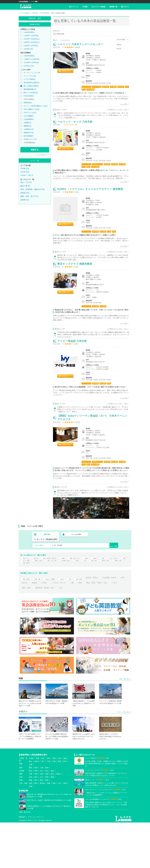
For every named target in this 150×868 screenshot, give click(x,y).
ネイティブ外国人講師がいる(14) (36, 106)
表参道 (115, 597)
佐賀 (54, 829)
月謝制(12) (27, 123)
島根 (52, 823)
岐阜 (47, 813)
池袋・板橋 (41, 623)
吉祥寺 (73, 623)
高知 (41, 826)
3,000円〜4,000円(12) (31, 39)
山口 (41, 823)
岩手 (43, 804)
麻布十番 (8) (25, 186)
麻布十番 (39, 597)
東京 (30, 807)
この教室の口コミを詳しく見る (115, 114)
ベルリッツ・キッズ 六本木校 (77, 132)
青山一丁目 (26, 597)
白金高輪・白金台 (106, 602)
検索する (35, 150)
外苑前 (75, 597)
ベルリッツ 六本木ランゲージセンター (82, 47)
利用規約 (22, 862)
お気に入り (68, 73)
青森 (38, 804)
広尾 (124, 597)
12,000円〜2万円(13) (31, 62)
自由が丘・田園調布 (58, 623)
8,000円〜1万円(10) (31, 46)
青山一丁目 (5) (26, 182)
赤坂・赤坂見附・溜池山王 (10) (32, 189)
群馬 (59, 807)
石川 (41, 816)
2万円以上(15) (29, 66)
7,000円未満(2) (29, 56)
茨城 (54, 807)
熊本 (36, 829)
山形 (59, 804)
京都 (41, 819)
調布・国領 (61, 633)
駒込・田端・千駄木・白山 (32, 633)
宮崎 (65, 829)
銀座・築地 (34, 607)
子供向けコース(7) (30, 139)
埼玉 (43, 807)
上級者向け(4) (29, 129)
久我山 (71, 628)
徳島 (47, 826)
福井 (52, 816)
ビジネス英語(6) (29, 79)
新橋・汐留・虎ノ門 (90, 597)
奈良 (52, 819)
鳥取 (47, 823)
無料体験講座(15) (30, 89)
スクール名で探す (76, 576)
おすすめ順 (121, 39)
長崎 (48, 829)
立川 (96, 633)
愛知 (30, 813)
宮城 (54, 804)
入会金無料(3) (29, 119)
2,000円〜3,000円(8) (31, 36)
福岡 (30, 829)
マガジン (125, 7)
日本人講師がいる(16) (31, 109)
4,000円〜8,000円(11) (31, 42)
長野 (36, 816)
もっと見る (122, 109)
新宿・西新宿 (80, 607)
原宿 (42, 602)
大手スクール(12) (30, 113)
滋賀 (47, 819)
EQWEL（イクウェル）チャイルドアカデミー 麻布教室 (92, 207)
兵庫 (36, 819)
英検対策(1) (28, 103)
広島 (30, 823)
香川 (36, 826)
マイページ (74, 7)
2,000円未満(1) (29, 32)
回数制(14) (27, 126)
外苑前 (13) (25, 193)
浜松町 (105, 597)
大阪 (30, 819)
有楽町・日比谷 (70, 602)
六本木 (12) (25, 172)
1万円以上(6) (28, 49)
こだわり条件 (38, 582)
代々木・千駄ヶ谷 (29, 602)
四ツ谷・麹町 (54, 602)
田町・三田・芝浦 (87, 602)
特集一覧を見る (124, 724)
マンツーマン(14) (30, 76)
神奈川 (37, 807)
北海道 (31, 804)
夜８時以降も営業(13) (31, 83)
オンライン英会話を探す (104, 576)
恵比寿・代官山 (49, 607)
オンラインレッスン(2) (32, 73)
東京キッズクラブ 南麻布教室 (77, 287)
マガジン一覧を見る (123, 758)
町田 (42, 628)
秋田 (48, 804)
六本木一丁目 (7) (27, 175)
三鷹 (98, 628)
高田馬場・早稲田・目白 (80, 633)
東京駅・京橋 (65, 607)
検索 (85, 7)
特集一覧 (113, 7)
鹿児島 (42, 829)
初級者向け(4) (29, 133)
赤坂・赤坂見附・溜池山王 (57, 597)
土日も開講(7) (29, 116)
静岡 (36, 813)
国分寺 (51, 628)
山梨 (30, 810)
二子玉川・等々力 (85, 628)
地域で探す (47, 576)
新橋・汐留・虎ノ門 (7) (29, 196)
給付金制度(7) (29, 136)
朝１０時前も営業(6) (31, 86)
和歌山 (59, 819)
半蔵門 (120, 602)
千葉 (48, 807)
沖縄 (30, 832)
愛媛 (30, 826)
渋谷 (24, 607)
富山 (47, 816)
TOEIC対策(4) (29, 96)
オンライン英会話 (98, 7)
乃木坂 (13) (25, 168)
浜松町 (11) (25, 200)
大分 (59, 829)
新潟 (30, 816)
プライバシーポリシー (36, 862)
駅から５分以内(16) (31, 93)
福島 (65, 804)
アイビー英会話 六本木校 (74, 370)
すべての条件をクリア (43, 155)
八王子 (50, 633)
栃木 (65, 807)
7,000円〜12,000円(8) (31, 59)
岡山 (36, 823)
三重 (41, 813)
